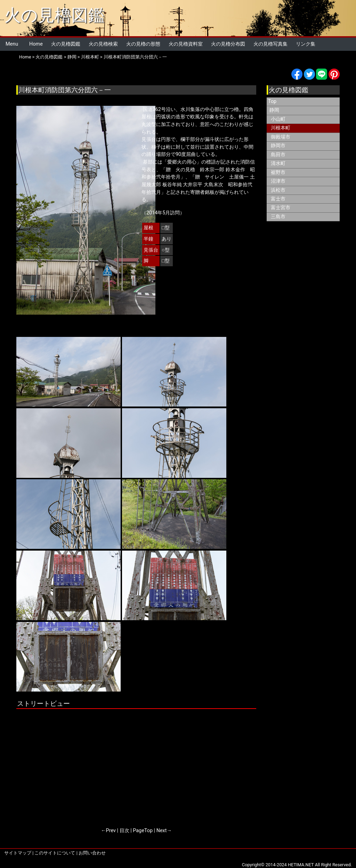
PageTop (143, 831)
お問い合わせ (92, 853)
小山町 (278, 119)
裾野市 (278, 172)
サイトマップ (18, 853)
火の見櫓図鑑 (54, 15)
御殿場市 (281, 137)
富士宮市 (281, 208)
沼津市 (278, 181)
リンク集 (306, 44)
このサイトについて (55, 853)
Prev (111, 831)
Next (162, 831)
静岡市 (278, 146)
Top (272, 101)
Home (36, 44)
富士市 (278, 199)
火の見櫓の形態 (143, 44)
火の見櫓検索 (103, 44)
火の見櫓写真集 (270, 44)
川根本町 (90, 57)
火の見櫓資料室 (186, 44)
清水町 (278, 163)
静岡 (72, 57)
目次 (124, 831)
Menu (12, 44)
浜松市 (278, 190)
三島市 (278, 217)
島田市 (278, 155)
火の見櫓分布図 (228, 44)
